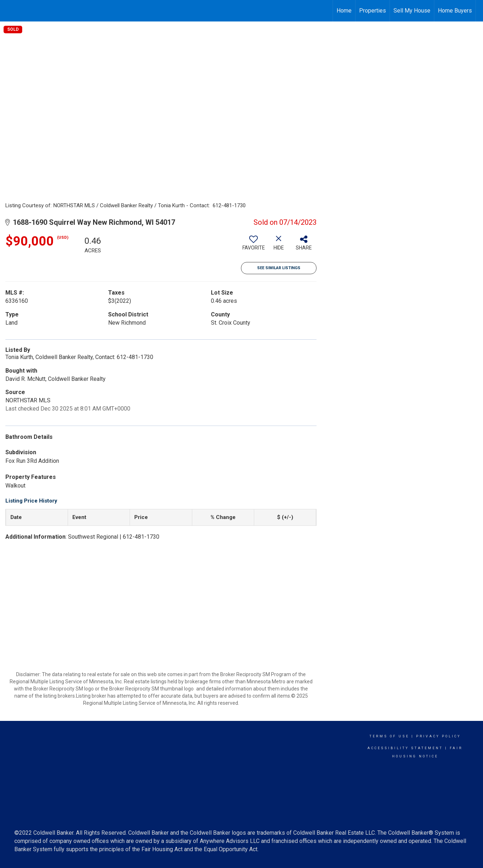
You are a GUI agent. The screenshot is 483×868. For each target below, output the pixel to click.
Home (344, 11)
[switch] (253, 246)
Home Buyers (455, 11)
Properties (373, 11)
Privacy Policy (438, 736)
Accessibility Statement (405, 748)
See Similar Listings (279, 268)
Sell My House (412, 11)
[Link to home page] (9, 10)
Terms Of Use (389, 736)
